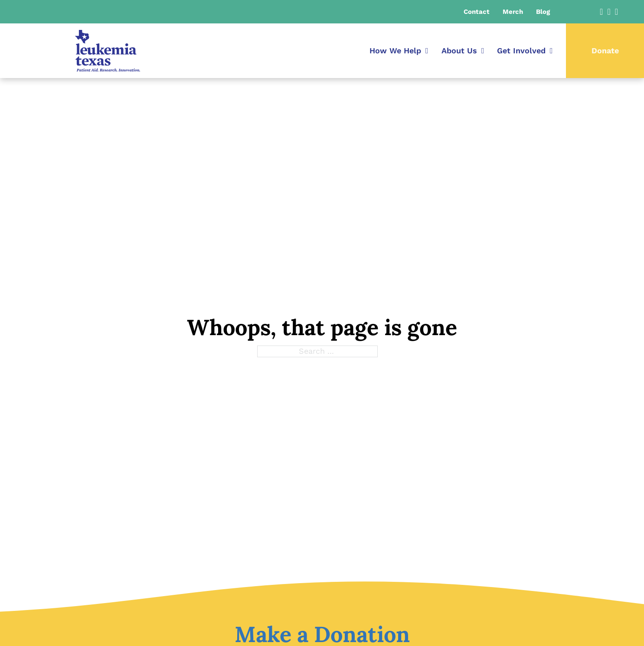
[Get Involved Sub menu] (551, 51)
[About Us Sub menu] (483, 51)
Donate (605, 51)
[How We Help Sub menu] (427, 51)
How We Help (395, 51)
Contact (477, 12)
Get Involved (521, 51)
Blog (543, 12)
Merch (513, 12)
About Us (459, 51)
